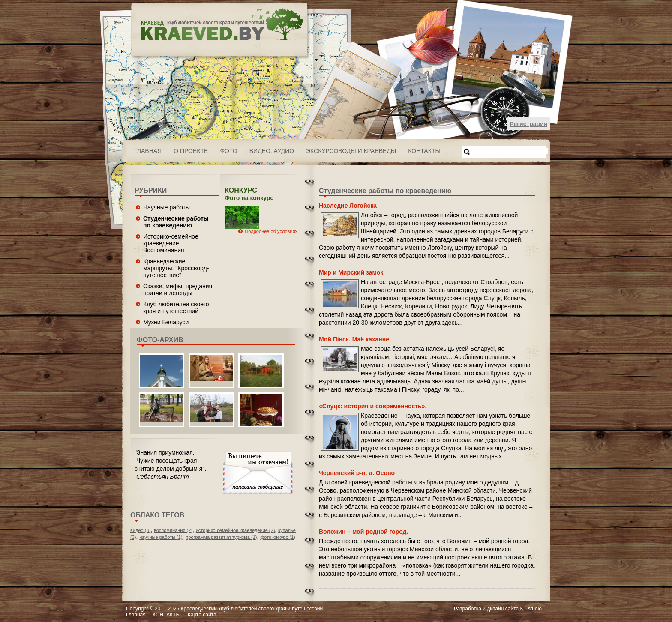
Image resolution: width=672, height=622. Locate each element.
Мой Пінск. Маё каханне (354, 339)
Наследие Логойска (348, 206)
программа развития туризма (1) (221, 537)
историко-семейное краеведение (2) (235, 530)
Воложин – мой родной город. (363, 532)
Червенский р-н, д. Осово (357, 473)
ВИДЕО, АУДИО (272, 151)
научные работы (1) (161, 537)
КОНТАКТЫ (424, 151)
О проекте (191, 151)
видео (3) (140, 530)
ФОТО (228, 151)
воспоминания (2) (173, 530)
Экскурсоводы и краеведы (351, 151)
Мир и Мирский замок (351, 272)
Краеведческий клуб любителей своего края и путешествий (252, 609)
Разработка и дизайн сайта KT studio (498, 609)
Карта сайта (202, 615)
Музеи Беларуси (166, 322)
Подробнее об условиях (271, 231)
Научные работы (166, 207)
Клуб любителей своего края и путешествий (176, 308)
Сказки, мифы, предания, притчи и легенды (178, 290)
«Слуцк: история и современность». (373, 406)
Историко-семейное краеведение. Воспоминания (171, 243)
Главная (148, 151)
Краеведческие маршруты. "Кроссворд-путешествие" (176, 268)
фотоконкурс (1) (278, 537)
